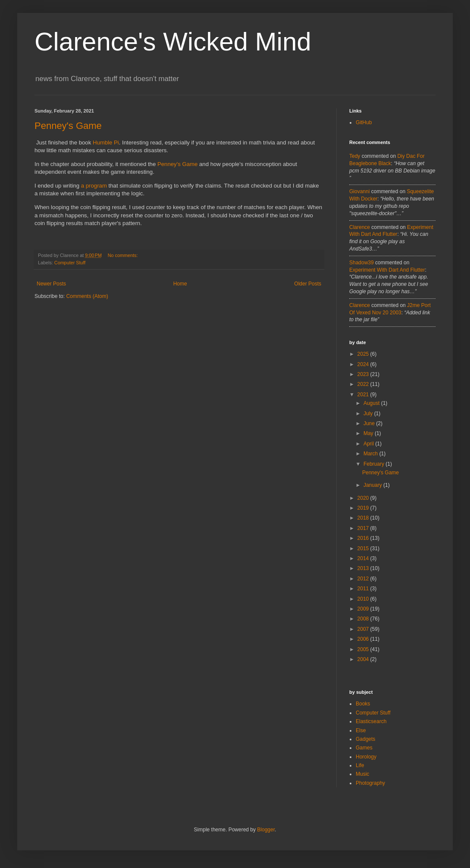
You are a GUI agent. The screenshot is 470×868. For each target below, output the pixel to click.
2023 (364, 374)
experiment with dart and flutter (387, 270)
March (371, 454)
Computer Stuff (70, 263)
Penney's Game (68, 126)
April (369, 444)
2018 (364, 518)
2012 (364, 579)
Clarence (360, 227)
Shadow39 (362, 263)
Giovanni (359, 191)
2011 (364, 589)
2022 (364, 384)
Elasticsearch (371, 721)
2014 (364, 558)
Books (363, 704)
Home (180, 284)
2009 (364, 609)
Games (364, 748)
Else (361, 730)
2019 (364, 508)
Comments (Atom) (87, 296)
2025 (364, 354)
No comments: (124, 255)
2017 (364, 528)
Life (360, 765)
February (374, 464)
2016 (364, 538)
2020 (364, 498)
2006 (364, 639)
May (369, 433)
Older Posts (308, 284)
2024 (364, 364)
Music (362, 774)
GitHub (364, 122)
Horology (366, 757)
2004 (364, 659)
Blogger (266, 830)
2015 (364, 548)
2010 (364, 599)
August (372, 403)
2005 (364, 649)
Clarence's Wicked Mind (173, 42)
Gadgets (365, 739)
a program (94, 186)
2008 (364, 619)
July (369, 414)
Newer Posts (51, 284)
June (370, 423)
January (373, 485)
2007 (364, 629)
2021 (364, 395)
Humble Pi (106, 143)
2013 (364, 568)
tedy (355, 156)
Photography (370, 783)
